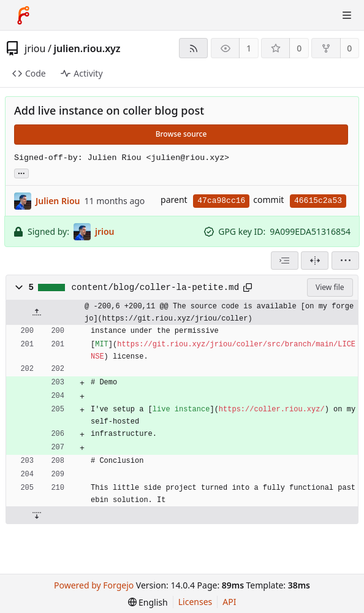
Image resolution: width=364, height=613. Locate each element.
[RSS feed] (193, 48)
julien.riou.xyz (87, 48)
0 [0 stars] (299, 48)
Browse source (181, 134)
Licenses (195, 602)
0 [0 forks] (349, 48)
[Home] (23, 15)
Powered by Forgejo (94, 585)
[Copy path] (248, 287)
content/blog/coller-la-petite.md (156, 287)
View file (330, 287)
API (229, 602)
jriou (35, 48)
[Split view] (315, 261)
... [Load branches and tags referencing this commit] (21, 173)
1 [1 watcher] (249, 48)
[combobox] (285, 261)
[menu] (345, 261)
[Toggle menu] (347, 15)
